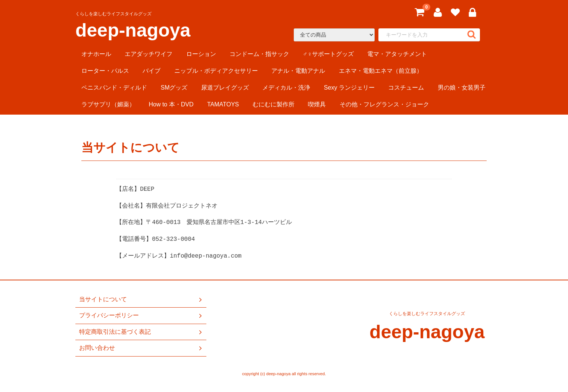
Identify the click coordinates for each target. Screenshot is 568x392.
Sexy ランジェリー (349, 88)
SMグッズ (174, 88)
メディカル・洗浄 (286, 88)
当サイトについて (141, 299)
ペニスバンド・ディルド (114, 88)
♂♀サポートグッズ (328, 54)
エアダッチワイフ (149, 54)
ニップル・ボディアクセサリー (216, 71)
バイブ (152, 71)
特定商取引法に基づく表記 (141, 332)
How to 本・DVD (171, 104)
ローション (201, 54)
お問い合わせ (141, 348)
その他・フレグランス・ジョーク (384, 104)
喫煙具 (317, 104)
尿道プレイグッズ (225, 88)
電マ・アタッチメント (397, 54)
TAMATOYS (223, 104)
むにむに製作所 (274, 104)
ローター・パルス (105, 71)
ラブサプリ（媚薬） (108, 104)
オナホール (96, 54)
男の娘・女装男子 (462, 88)
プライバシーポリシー (141, 316)
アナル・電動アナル (298, 71)
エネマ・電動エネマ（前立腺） (381, 71)
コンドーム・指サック (259, 54)
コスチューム (406, 88)
